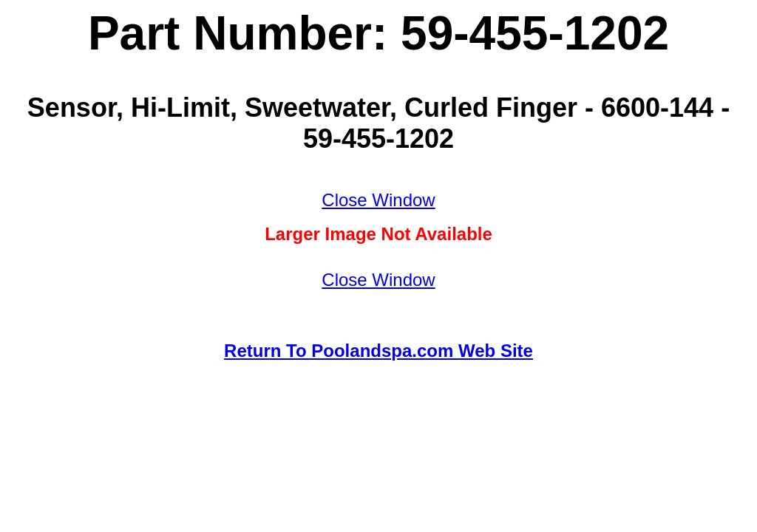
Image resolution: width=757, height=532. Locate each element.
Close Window (378, 200)
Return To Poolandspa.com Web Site (378, 351)
